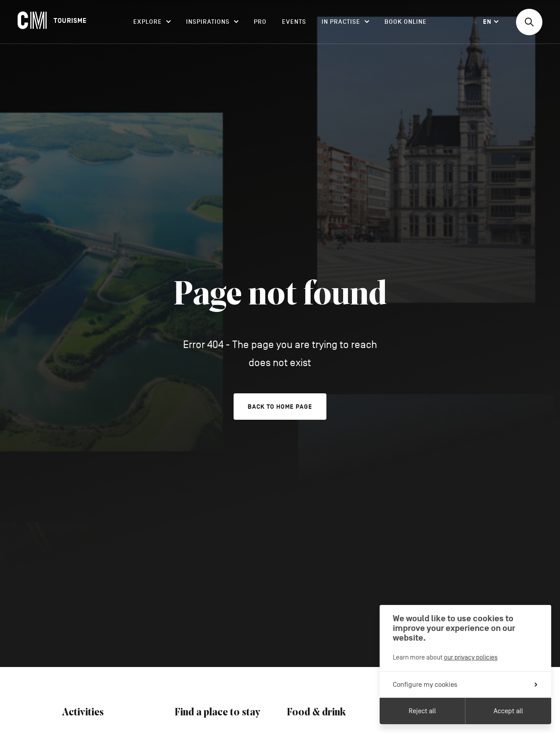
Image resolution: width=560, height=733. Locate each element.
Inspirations (212, 22)
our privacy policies (471, 657)
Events (294, 22)
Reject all (422, 711)
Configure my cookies (465, 685)
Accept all (508, 711)
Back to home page (280, 407)
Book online (406, 22)
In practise (345, 22)
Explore (152, 22)
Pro (260, 22)
